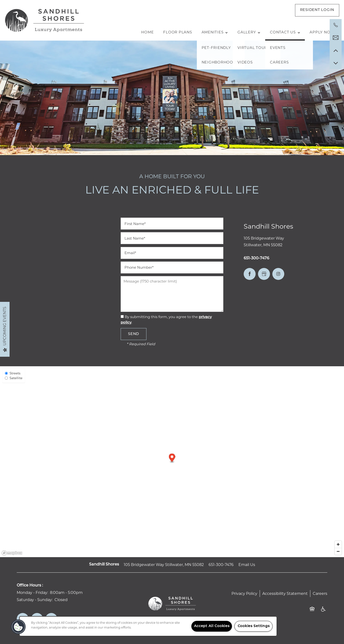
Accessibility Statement (285, 594)
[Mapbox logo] (12, 553)
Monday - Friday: (32, 593)
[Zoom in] (338, 544)
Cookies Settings (254, 626)
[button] (317, 10)
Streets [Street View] (13, 373)
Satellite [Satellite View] (14, 378)
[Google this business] (264, 274)
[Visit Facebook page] (250, 274)
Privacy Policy (244, 594)
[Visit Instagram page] (278, 274)
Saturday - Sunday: (35, 600)
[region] (148, 626)
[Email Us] (336, 38)
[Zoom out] (338, 551)
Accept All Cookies (212, 626)
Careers (320, 594)
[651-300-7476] (336, 25)
